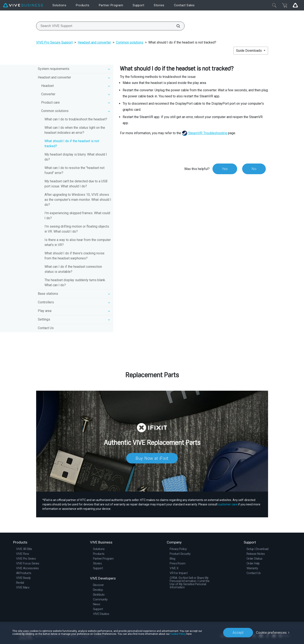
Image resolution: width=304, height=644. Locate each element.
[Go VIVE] (295, 5)
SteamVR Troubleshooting (208, 133)
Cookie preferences (271, 632)
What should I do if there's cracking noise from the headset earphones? (74, 256)
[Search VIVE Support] (176, 26)
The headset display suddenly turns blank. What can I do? (75, 283)
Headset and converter (94, 42)
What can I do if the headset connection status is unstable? (73, 269)
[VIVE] (23, 5)
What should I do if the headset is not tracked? (72, 144)
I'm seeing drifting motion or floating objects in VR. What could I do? (77, 229)
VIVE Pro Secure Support (54, 42)
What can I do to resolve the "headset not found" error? (74, 170)
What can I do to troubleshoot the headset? (76, 119)
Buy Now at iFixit (152, 458)
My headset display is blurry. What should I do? (76, 157)
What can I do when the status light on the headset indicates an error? (75, 130)
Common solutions (130, 42)
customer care (228, 504)
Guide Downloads (249, 51)
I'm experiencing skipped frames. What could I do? (77, 216)
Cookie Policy (178, 634)
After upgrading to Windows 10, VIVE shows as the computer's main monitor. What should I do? (78, 200)
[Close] (274, 5)
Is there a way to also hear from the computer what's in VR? (78, 242)
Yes (225, 169)
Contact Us (46, 328)
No (254, 169)
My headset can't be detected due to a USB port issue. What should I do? (76, 184)
